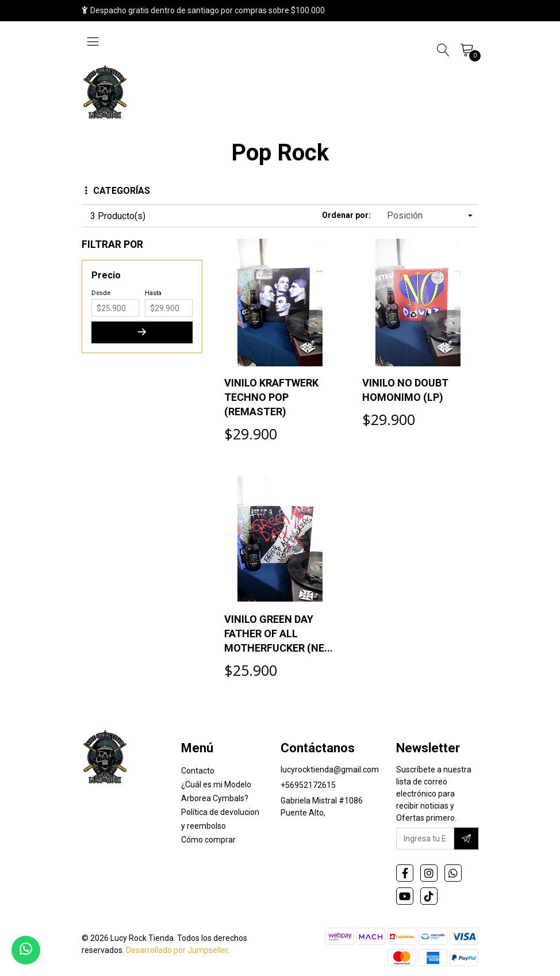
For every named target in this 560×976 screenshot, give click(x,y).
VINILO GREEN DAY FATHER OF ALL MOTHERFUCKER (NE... (279, 634)
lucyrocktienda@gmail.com (330, 770)
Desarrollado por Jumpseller (177, 950)
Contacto (198, 771)
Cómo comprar (208, 840)
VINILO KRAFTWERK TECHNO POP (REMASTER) (271, 397)
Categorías (118, 191)
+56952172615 (308, 785)
